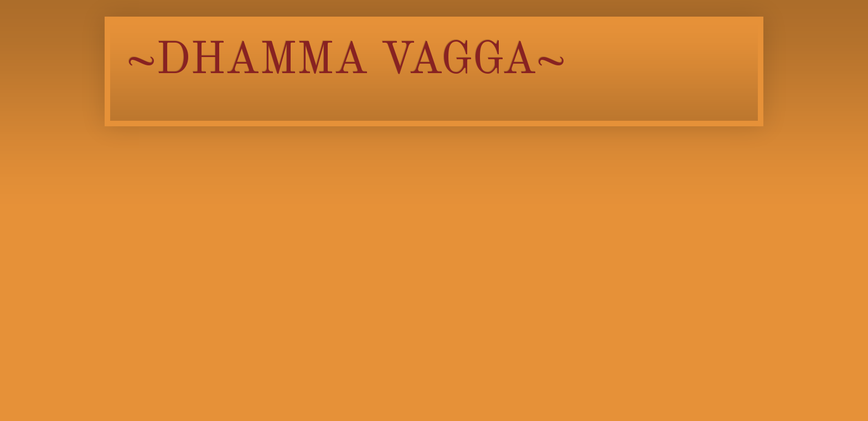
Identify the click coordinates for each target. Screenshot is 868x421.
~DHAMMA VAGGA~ (346, 61)
